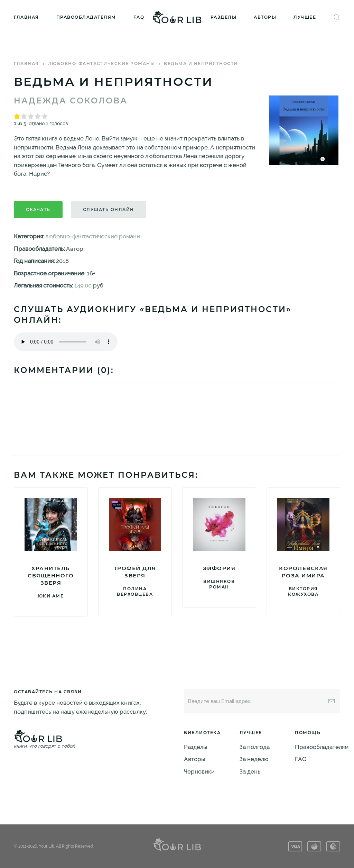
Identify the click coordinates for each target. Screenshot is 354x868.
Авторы (265, 17)
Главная (26, 17)
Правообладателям (86, 17)
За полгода (255, 747)
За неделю (254, 759)
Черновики (199, 771)
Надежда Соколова (71, 101)
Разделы (224, 17)
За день (250, 771)
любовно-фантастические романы (102, 63)
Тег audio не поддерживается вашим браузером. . (66, 342)
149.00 (83, 285)
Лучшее (305, 17)
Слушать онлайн (109, 209)
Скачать (38, 209)
